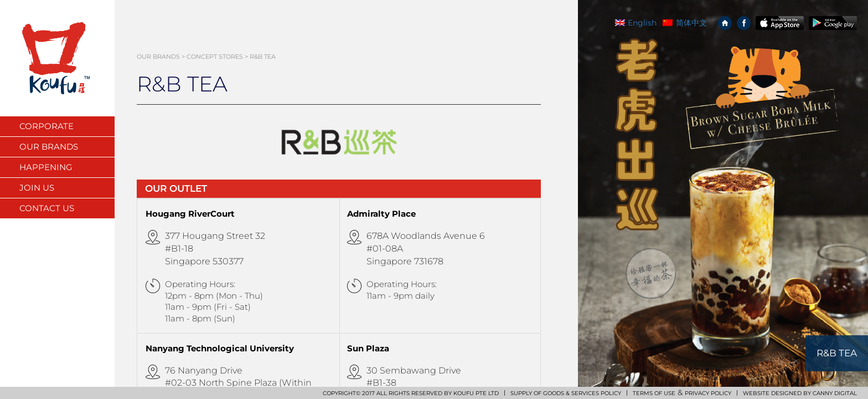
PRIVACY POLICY (708, 393)
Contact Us (47, 208)
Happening (46, 167)
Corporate (46, 126)
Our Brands (49, 147)
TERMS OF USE (654, 393)
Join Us (37, 188)
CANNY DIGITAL (835, 393)
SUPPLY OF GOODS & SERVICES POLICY (566, 393)
